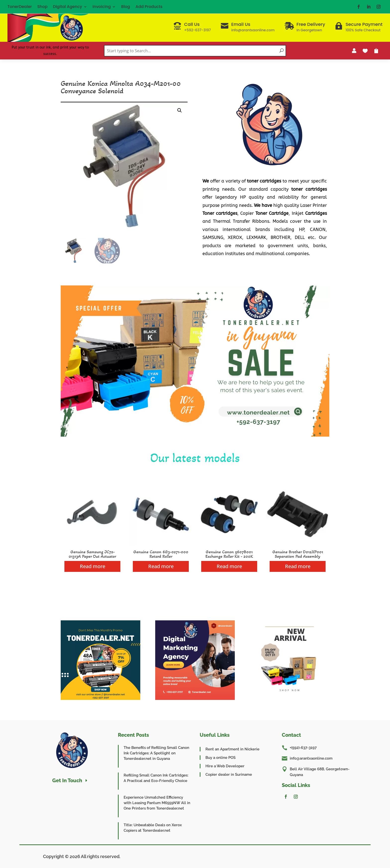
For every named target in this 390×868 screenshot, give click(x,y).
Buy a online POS (220, 758)
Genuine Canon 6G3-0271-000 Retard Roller (161, 554)
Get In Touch (67, 780)
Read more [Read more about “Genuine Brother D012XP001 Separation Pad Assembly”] (298, 566)
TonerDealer (20, 7)
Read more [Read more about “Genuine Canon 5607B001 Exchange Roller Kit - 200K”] (229, 566)
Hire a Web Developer (225, 766)
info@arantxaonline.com (311, 758)
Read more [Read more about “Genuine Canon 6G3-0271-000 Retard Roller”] (161, 566)
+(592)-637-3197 (303, 748)
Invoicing (102, 7)
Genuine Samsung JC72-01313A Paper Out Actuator (92, 554)
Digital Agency (68, 7)
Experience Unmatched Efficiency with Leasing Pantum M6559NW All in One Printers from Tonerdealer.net (157, 803)
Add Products (149, 7)
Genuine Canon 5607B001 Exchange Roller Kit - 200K (229, 554)
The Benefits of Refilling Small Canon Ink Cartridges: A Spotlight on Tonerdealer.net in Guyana (156, 753)
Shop (42, 7)
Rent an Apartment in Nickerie (232, 749)
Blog (125, 7)
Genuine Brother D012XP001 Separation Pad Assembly (298, 554)
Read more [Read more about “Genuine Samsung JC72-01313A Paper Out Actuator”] (93, 566)
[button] (180, 110)
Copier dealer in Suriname (229, 775)
